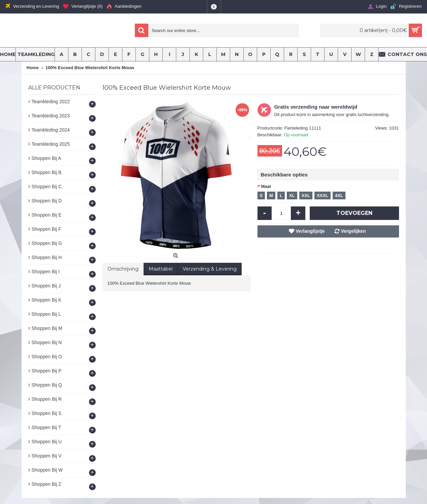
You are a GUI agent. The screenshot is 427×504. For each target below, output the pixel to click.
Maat (266, 186)
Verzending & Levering (210, 269)
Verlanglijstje (310, 231)
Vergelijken (354, 231)
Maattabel (161, 269)
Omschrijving (123, 269)
